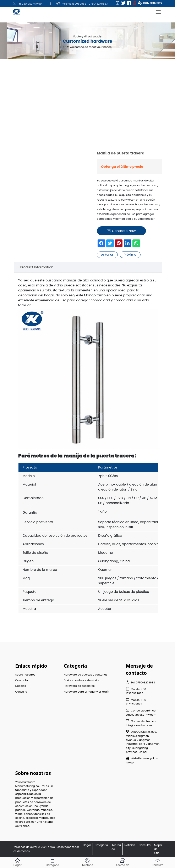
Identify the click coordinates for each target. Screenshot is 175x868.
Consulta (21, 692)
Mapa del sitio (158, 849)
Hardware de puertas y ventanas (86, 675)
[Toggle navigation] (158, 12)
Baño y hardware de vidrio (81, 680)
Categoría (101, 845)
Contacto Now (121, 231)
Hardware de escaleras (79, 686)
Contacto (22, 680)
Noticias (21, 686)
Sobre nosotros (25, 675)
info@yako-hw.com (31, 4)
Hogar (87, 845)
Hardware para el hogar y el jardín (86, 692)
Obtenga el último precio (122, 167)
